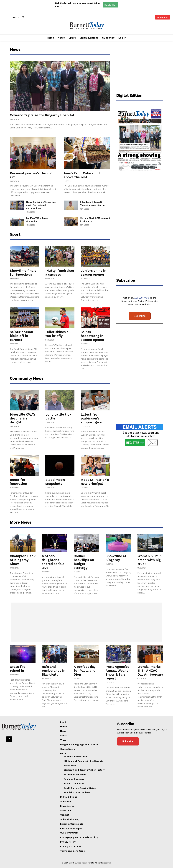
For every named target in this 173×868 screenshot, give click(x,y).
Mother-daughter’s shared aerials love (53, 559)
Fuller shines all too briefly (58, 331)
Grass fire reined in (18, 666)
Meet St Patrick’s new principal (95, 479)
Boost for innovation (18, 479)
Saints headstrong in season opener (93, 333)
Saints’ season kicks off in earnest (21, 333)
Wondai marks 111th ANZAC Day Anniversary (150, 668)
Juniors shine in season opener (93, 270)
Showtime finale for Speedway (23, 270)
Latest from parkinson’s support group (93, 416)
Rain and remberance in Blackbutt (53, 668)
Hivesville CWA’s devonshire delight (23, 416)
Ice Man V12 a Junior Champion (41, 216)
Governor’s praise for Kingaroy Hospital (42, 115)
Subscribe (140, 314)
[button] (19, 17)
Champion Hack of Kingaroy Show (23, 558)
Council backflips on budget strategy (84, 559)
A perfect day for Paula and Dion (85, 668)
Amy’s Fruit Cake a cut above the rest (82, 175)
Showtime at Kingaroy (116, 556)
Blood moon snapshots (55, 479)
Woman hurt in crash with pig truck (150, 558)
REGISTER (110, 5)
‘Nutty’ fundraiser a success (60, 270)
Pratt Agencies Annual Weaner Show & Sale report (118, 670)
